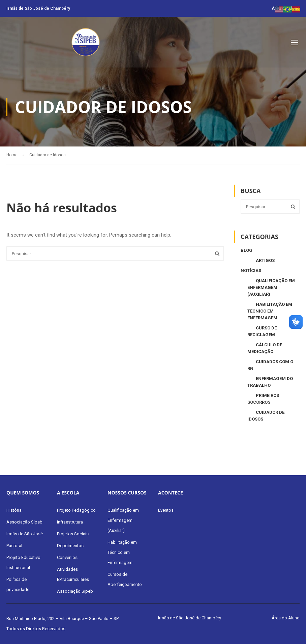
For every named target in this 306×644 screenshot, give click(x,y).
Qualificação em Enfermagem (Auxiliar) (271, 287)
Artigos (265, 260)
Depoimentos (70, 546)
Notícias (251, 271)
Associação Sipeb (24, 522)
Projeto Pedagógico (76, 510)
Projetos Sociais (73, 534)
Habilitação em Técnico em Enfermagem (270, 311)
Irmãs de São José (25, 534)
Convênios (67, 557)
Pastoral (14, 546)
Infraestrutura (70, 522)
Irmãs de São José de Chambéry (38, 8)
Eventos (166, 510)
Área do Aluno (286, 618)
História (14, 510)
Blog (247, 250)
